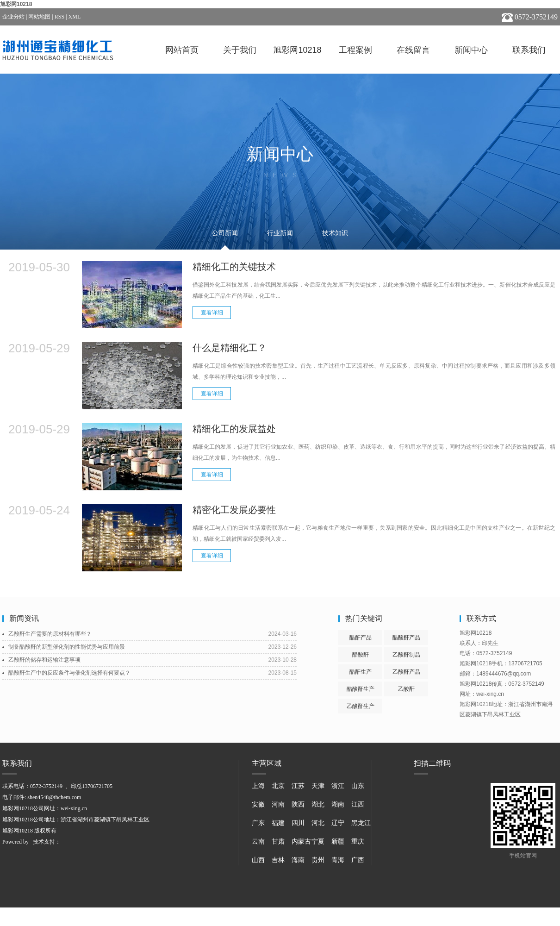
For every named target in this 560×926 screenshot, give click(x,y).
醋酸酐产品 (406, 638)
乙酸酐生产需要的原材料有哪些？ (50, 634)
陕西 (298, 804)
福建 (278, 823)
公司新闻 (225, 233)
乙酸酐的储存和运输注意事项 (44, 660)
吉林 (278, 860)
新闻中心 (471, 50)
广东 (258, 823)
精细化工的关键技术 (234, 267)
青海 (338, 860)
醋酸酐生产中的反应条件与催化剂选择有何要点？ (69, 673)
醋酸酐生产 (361, 689)
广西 (358, 860)
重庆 (358, 842)
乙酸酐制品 (406, 655)
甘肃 (278, 842)
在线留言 (413, 50)
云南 (258, 842)
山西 (258, 860)
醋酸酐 (361, 655)
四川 (298, 823)
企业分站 (13, 17)
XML (75, 17)
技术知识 (335, 233)
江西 (358, 804)
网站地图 (39, 17)
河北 (318, 823)
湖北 (318, 804)
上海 (258, 786)
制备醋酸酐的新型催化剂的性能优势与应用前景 (67, 647)
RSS (59, 17)
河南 (278, 804)
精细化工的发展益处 (234, 429)
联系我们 (529, 50)
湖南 (338, 804)
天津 (318, 786)
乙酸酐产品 (406, 672)
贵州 (318, 860)
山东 (358, 786)
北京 (278, 786)
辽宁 (338, 823)
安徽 (258, 804)
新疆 (338, 842)
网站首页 (182, 50)
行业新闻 (280, 233)
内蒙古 (301, 842)
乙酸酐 (406, 689)
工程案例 (355, 50)
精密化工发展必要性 (234, 510)
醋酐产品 (361, 638)
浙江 (338, 786)
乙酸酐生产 (361, 706)
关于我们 (240, 50)
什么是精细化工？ (230, 348)
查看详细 (212, 313)
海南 (298, 860)
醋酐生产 (361, 672)
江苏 (298, 786)
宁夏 (318, 842)
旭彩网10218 (16, 4)
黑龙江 (361, 823)
